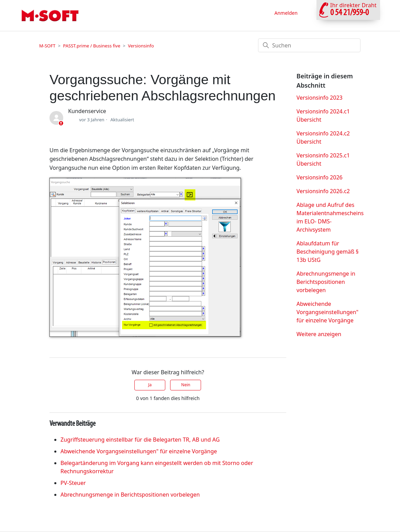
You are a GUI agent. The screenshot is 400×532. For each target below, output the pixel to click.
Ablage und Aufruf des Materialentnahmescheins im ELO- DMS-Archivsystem (330, 217)
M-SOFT (47, 46)
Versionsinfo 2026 (320, 177)
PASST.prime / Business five (92, 46)
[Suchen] (309, 45)
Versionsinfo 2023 (320, 98)
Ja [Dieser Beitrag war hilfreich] (150, 385)
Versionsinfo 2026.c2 (323, 191)
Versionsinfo (141, 46)
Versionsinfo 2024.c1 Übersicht (323, 115)
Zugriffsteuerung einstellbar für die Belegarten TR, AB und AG (140, 440)
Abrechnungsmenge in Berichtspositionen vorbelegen (130, 495)
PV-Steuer (73, 483)
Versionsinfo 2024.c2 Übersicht (323, 137)
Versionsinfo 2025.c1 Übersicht (323, 159)
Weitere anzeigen (319, 334)
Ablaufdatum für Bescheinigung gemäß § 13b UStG (328, 252)
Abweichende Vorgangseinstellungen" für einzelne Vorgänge (139, 451)
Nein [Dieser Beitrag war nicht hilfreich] (186, 385)
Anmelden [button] (286, 13)
